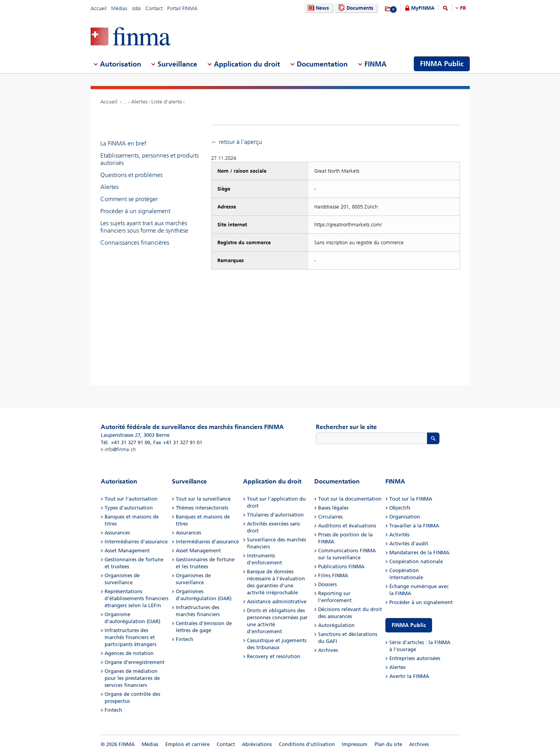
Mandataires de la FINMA (419, 552)
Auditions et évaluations (347, 526)
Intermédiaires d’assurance (136, 542)
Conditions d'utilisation (307, 744)
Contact (154, 8)
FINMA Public (409, 625)
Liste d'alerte (167, 102)
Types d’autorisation (129, 508)
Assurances (117, 533)
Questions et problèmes (131, 175)
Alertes (139, 102)
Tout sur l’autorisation (131, 499)
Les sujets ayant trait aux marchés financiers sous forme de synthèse (144, 227)
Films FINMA (333, 575)
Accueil (99, 8)
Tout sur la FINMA (411, 499)
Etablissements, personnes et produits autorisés (150, 159)
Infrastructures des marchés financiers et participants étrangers (130, 637)
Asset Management (127, 551)
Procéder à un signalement (135, 211)
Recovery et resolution (274, 656)
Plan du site (388, 744)
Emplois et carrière (187, 744)
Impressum (355, 744)
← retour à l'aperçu (237, 142)
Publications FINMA (341, 567)
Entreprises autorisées (415, 658)
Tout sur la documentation (350, 499)
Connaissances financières (135, 243)
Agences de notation (129, 653)
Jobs (136, 8)
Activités (399, 535)
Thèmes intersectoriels (202, 508)
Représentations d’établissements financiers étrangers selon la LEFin (136, 598)
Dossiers (327, 584)
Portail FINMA (182, 8)
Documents (355, 8)
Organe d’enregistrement (135, 662)
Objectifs (400, 508)
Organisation (405, 517)
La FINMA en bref (123, 143)
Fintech (113, 710)
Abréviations (257, 744)
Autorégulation (336, 625)
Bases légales (333, 508)
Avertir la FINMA (409, 676)
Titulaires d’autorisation (275, 515)
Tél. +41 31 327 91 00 (125, 442)
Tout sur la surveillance (203, 499)
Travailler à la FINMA (414, 526)
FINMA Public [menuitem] (442, 64)
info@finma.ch (120, 449)
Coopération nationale (416, 561)
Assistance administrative (277, 602)
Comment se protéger (129, 199)
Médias (119, 8)
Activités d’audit (409, 544)
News (317, 8)
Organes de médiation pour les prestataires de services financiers (132, 678)
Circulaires (330, 517)
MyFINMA (423, 8)
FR (463, 8)
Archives (328, 650)
